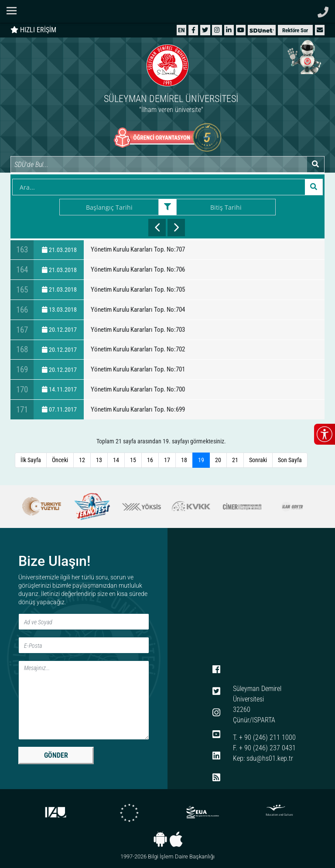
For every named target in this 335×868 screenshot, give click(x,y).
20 (218, 460)
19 (201, 460)
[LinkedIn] (229, 30)
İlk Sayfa (31, 460)
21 (235, 460)
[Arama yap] (316, 164)
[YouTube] (241, 30)
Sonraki (258, 460)
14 (116, 460)
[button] (320, 30)
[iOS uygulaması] (176, 839)
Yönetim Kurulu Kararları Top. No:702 (138, 349)
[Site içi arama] (159, 164)
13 (99, 460)
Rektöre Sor (295, 30)
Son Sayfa (290, 460)
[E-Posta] (84, 645)
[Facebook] (193, 30)
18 (184, 460)
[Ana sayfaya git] (167, 80)
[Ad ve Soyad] (84, 622)
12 (82, 460)
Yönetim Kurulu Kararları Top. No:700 (138, 389)
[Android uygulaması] (160, 839)
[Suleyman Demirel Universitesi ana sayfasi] (167, 11)
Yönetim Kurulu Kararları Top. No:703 (138, 330)
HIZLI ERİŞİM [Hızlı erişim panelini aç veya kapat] (33, 30)
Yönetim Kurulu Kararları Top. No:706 (138, 269)
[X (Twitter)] (205, 30)
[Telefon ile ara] (323, 10)
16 (150, 460)
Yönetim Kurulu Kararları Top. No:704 (138, 310)
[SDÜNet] (262, 30)
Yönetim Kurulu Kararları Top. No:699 (138, 409)
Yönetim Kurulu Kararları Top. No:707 (138, 249)
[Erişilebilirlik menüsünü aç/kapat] (325, 434)
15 (133, 460)
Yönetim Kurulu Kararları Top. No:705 (138, 289)
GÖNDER (56, 755)
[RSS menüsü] (216, 778)
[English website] (181, 30)
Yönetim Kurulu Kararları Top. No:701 (138, 369)
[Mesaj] (84, 700)
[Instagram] (217, 30)
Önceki (60, 460)
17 (167, 460)
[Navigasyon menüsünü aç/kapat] (14, 11)
